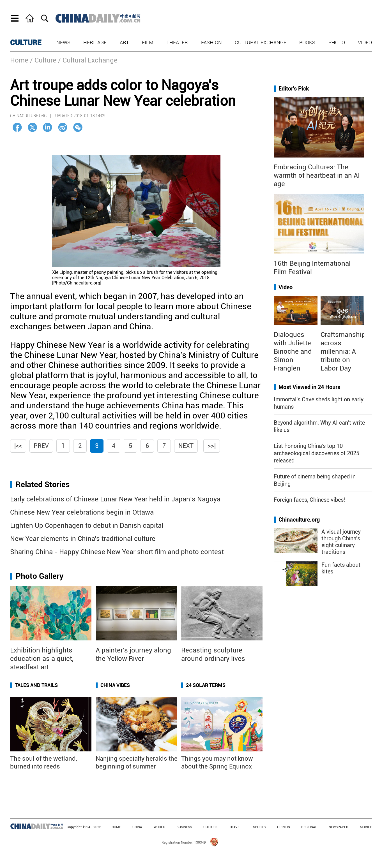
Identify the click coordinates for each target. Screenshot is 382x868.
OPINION (284, 827)
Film (148, 42)
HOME (116, 827)
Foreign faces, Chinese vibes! (309, 500)
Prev (41, 446)
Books (307, 42)
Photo (337, 42)
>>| (212, 446)
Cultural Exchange (261, 42)
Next (186, 446)
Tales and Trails (36, 685)
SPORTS (259, 827)
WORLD (159, 827)
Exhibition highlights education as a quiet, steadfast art (42, 659)
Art (124, 42)
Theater (177, 42)
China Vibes (115, 685)
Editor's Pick (294, 89)
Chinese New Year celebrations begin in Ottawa (82, 512)
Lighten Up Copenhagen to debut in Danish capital (87, 526)
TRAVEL (235, 827)
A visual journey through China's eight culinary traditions (341, 542)
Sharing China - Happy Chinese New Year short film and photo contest (117, 552)
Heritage (95, 42)
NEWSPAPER (339, 827)
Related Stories (43, 484)
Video (365, 42)
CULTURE (26, 43)
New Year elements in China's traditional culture (83, 539)
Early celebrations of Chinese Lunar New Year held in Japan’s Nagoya (115, 499)
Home (19, 60)
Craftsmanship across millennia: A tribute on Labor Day (343, 351)
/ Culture (43, 60)
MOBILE (366, 827)
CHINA (137, 827)
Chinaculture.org (299, 520)
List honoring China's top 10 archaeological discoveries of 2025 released (317, 453)
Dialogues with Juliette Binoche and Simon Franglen (293, 351)
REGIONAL (309, 827)
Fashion (211, 42)
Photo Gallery (40, 576)
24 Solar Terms (206, 685)
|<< (18, 446)
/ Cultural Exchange (88, 60)
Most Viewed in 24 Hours (309, 387)
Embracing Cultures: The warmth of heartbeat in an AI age (317, 175)
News (63, 42)
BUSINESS (184, 827)
